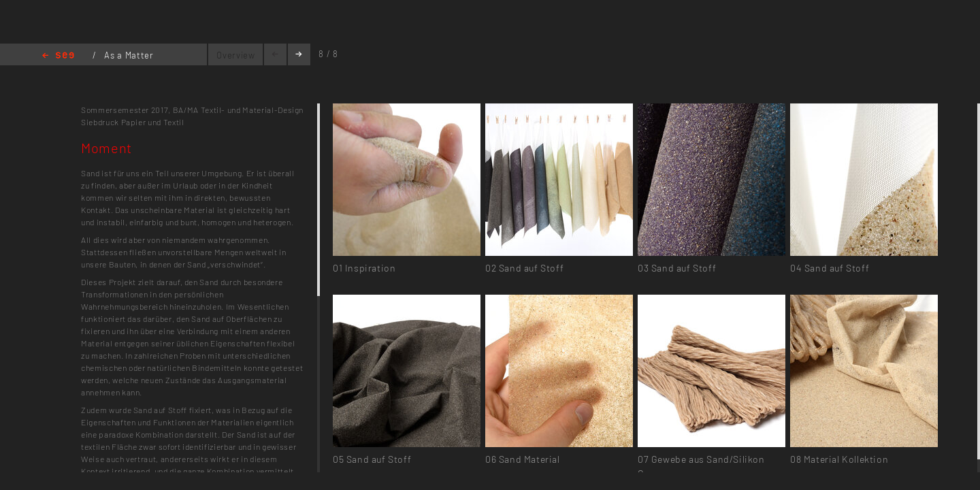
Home (58, 56)
